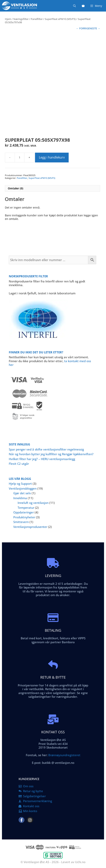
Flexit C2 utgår (19, 464)
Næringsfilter (21, 19)
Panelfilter (37, 19)
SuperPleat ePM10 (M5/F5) (60, 19)
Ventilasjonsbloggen (23, 488)
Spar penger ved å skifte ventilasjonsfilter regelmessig (46, 449)
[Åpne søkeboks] (75, 6)
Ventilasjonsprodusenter (30, 527)
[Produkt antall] (20, 158)
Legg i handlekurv (52, 157)
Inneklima (20, 498)
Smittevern (21, 522)
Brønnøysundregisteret (64, 755)
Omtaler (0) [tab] (16, 188)
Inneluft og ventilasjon (33, 503)
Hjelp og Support (20, 484)
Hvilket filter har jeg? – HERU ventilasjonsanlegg (42, 459)
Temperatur (26, 508)
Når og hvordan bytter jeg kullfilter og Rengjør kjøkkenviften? (51, 454)
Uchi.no (80, 862)
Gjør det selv (22, 493)
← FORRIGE (83, 28)
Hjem (8, 19)
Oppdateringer (24, 512)
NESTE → (95, 28)
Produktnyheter (24, 517)
